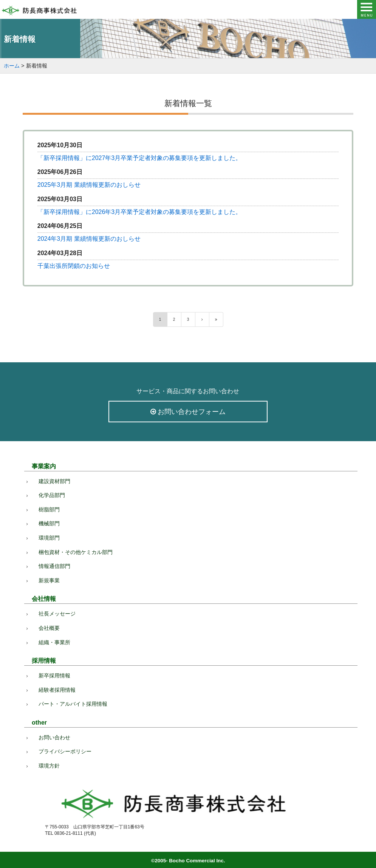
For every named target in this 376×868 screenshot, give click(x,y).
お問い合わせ (54, 737)
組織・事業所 (54, 642)
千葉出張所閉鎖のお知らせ (74, 266)
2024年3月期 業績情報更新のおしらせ (89, 239)
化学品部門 (52, 495)
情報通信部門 (54, 566)
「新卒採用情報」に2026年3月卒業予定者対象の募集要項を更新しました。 (140, 212)
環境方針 (49, 766)
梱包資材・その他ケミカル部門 (76, 552)
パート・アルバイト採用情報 (73, 704)
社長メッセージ (57, 614)
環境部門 (49, 538)
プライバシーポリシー (65, 751)
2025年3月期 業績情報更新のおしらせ (89, 185)
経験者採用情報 (57, 690)
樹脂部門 (49, 509)
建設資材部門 (54, 481)
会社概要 (49, 628)
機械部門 (49, 523)
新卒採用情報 (54, 676)
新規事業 (49, 580)
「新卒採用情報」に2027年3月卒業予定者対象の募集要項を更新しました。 (140, 158)
